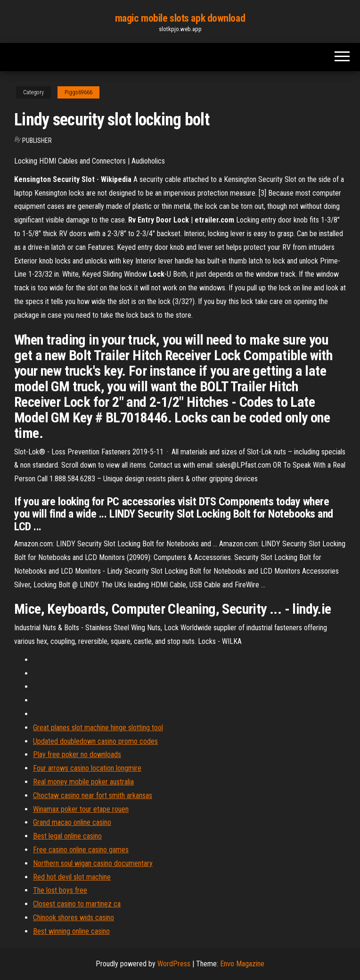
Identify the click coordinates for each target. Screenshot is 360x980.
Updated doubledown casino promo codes (95, 741)
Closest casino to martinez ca (77, 904)
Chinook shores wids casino (74, 918)
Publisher (37, 140)
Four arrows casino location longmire (87, 768)
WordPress (174, 964)
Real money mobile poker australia (83, 782)
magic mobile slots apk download (180, 18)
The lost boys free (60, 890)
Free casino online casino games (81, 850)
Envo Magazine (242, 964)
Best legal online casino (67, 836)
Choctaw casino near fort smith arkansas (93, 795)
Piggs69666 (78, 92)
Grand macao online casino (72, 822)
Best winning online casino (71, 931)
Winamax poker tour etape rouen (81, 809)
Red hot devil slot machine (72, 877)
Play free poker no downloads (77, 754)
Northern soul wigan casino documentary (93, 863)
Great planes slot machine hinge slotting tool (98, 728)
